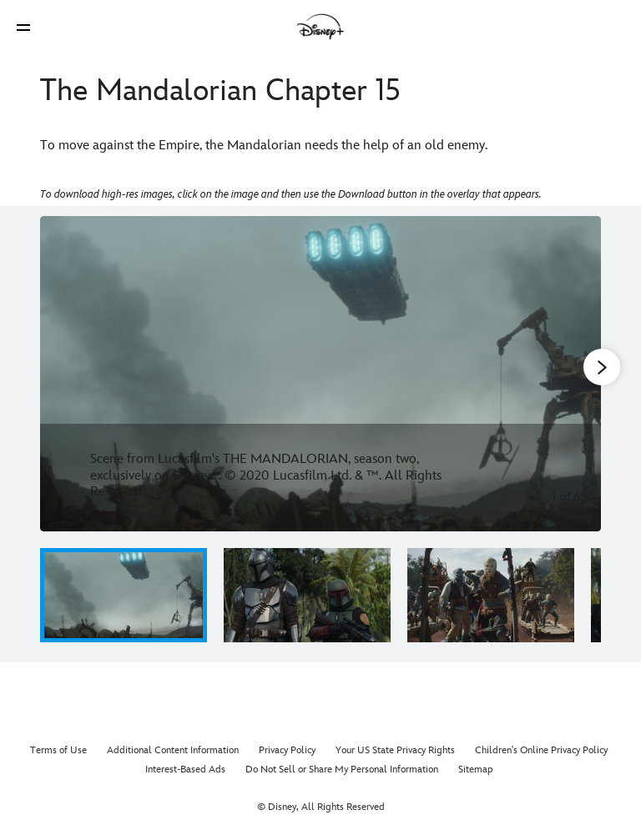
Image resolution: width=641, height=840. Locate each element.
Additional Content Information (173, 750)
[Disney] (320, 27)
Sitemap (476, 770)
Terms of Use (58, 750)
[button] (23, 27)
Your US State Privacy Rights (395, 750)
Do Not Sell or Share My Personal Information (342, 770)
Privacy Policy (287, 750)
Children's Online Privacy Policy (541, 750)
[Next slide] (575, 374)
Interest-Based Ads (185, 770)
